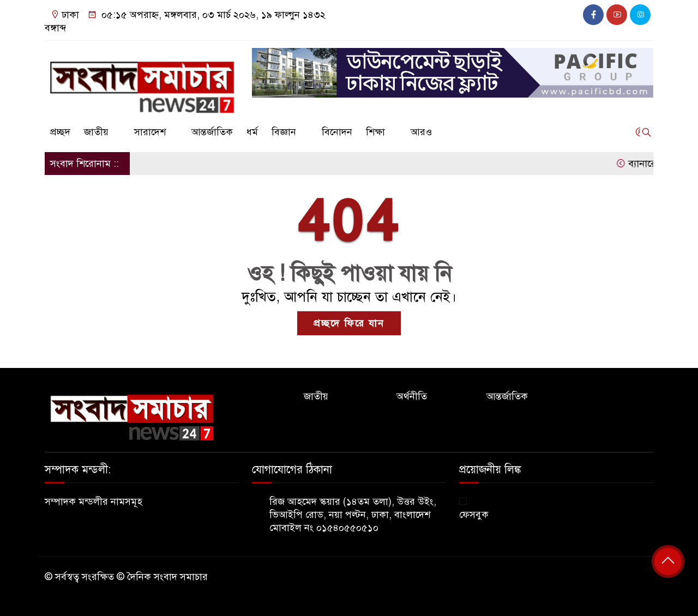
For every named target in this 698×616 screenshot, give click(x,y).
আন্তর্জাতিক (212, 132)
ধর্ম (252, 132)
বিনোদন (337, 132)
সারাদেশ (150, 132)
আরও (421, 132)
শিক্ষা (375, 132)
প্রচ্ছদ (60, 132)
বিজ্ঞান (284, 132)
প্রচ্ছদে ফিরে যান (349, 323)
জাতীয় (96, 132)
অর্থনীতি (412, 396)
